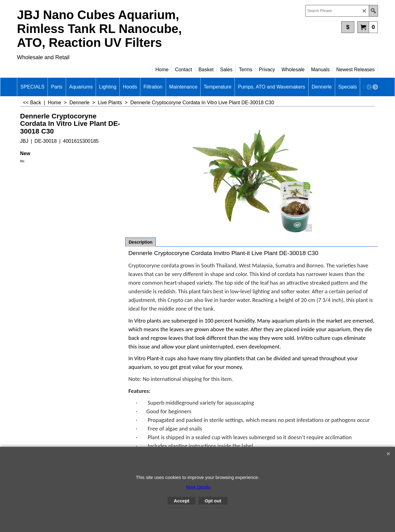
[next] (375, 87)
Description (141, 242)
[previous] (369, 87)
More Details (198, 487)
